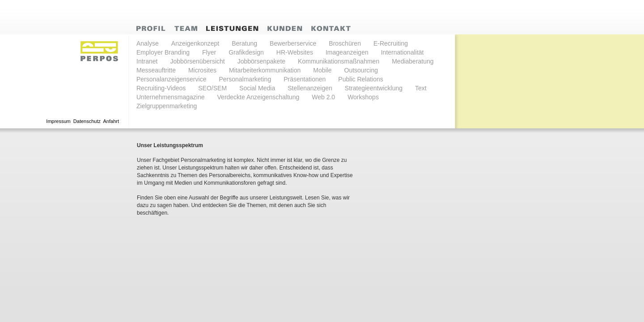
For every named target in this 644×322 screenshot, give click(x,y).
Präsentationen (305, 79)
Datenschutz (87, 121)
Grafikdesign (246, 52)
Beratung (244, 43)
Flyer (209, 52)
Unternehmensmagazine (171, 97)
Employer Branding (163, 52)
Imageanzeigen (347, 52)
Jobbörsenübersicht (197, 61)
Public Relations (360, 79)
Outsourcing (361, 70)
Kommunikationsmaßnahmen (339, 61)
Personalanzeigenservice (171, 79)
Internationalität (402, 52)
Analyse (148, 43)
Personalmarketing (245, 79)
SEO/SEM (212, 88)
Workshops (363, 97)
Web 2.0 (323, 97)
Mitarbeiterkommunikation (265, 70)
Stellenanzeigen (310, 88)
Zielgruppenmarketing (167, 106)
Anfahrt (111, 121)
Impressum (58, 121)
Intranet (147, 61)
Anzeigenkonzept (195, 43)
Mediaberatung (413, 61)
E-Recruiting (391, 43)
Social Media (257, 88)
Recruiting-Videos (161, 88)
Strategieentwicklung (374, 88)
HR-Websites (295, 52)
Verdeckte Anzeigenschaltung (258, 97)
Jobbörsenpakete (261, 61)
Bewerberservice (293, 43)
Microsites (202, 70)
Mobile (322, 70)
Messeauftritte (156, 70)
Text (421, 88)
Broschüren (345, 43)
